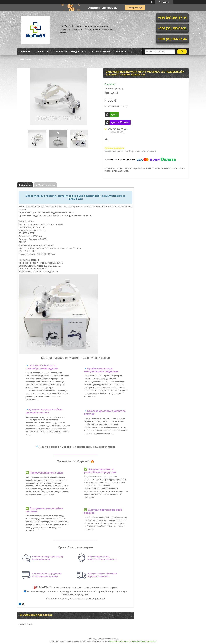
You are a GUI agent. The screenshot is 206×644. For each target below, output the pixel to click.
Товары (40, 52)
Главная (25, 52)
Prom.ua (115, 639)
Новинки (121, 52)
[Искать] (182, 52)
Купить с (120, 122)
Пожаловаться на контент (119, 641)
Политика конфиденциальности (144, 641)
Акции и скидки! (101, 52)
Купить (114, 114)
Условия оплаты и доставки (70, 52)
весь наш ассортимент (101, 447)
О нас (40, 59)
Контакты (26, 59)
